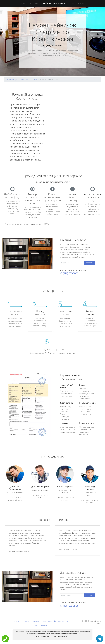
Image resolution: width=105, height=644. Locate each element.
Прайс (71, 3)
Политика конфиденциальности (56, 621)
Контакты (82, 3)
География (34, 3)
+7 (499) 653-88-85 (52, 45)
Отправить (89, 263)
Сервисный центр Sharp (15, 80)
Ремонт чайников (33, 80)
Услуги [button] (22, 3)
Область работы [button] (39, 625)
